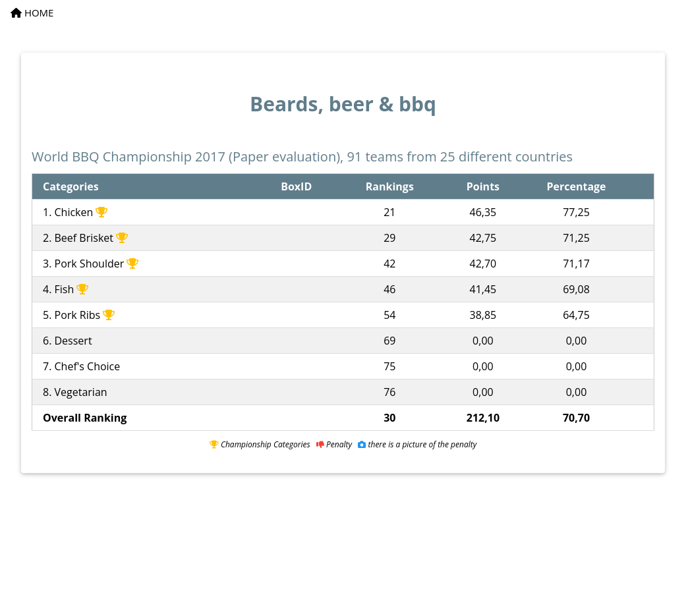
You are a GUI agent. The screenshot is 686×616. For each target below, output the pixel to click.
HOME (32, 13)
